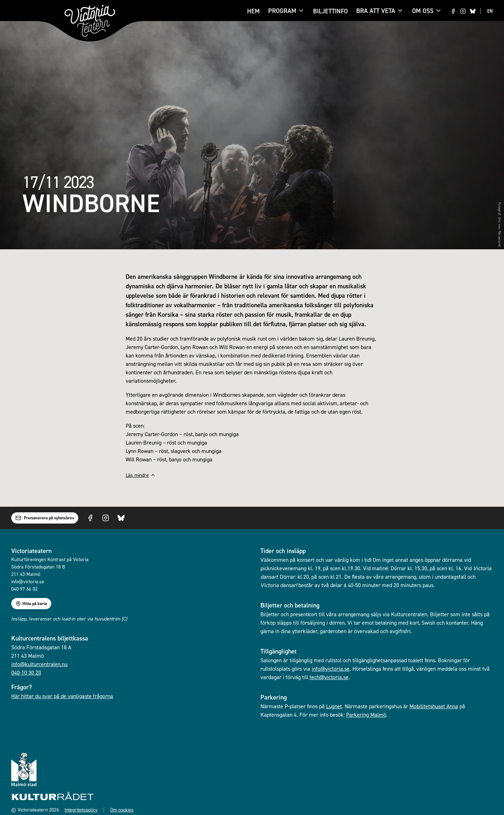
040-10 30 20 (26, 672)
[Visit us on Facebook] (453, 11)
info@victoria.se (331, 669)
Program (282, 11)
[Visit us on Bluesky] (473, 11)
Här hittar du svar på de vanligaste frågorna (62, 696)
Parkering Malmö (366, 715)
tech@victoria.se (329, 677)
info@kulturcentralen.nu (39, 664)
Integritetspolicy (81, 810)
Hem (253, 11)
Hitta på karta (31, 604)
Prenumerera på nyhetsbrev (45, 518)
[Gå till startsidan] (90, 21)
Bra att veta (376, 11)
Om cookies (122, 810)
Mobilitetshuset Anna (434, 706)
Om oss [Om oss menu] (427, 11)
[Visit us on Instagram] (463, 11)
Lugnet (334, 706)
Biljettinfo (330, 11)
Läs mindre (141, 475)
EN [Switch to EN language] (490, 11)
